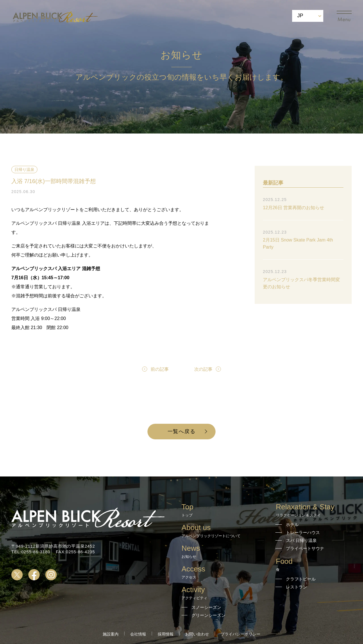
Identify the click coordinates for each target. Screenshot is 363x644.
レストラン (296, 587)
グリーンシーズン (208, 615)
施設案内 (111, 634)
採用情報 (166, 634)
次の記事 (203, 369)
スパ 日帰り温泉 (301, 540)
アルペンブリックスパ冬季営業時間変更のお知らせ (301, 283)
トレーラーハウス (303, 532)
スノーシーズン (206, 607)
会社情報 (138, 634)
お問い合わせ (197, 634)
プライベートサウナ (305, 548)
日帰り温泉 (24, 170)
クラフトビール (301, 579)
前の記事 (160, 369)
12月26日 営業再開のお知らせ (294, 208)
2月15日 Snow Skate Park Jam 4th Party (298, 243)
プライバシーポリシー (240, 634)
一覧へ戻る (182, 431)
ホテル (292, 525)
